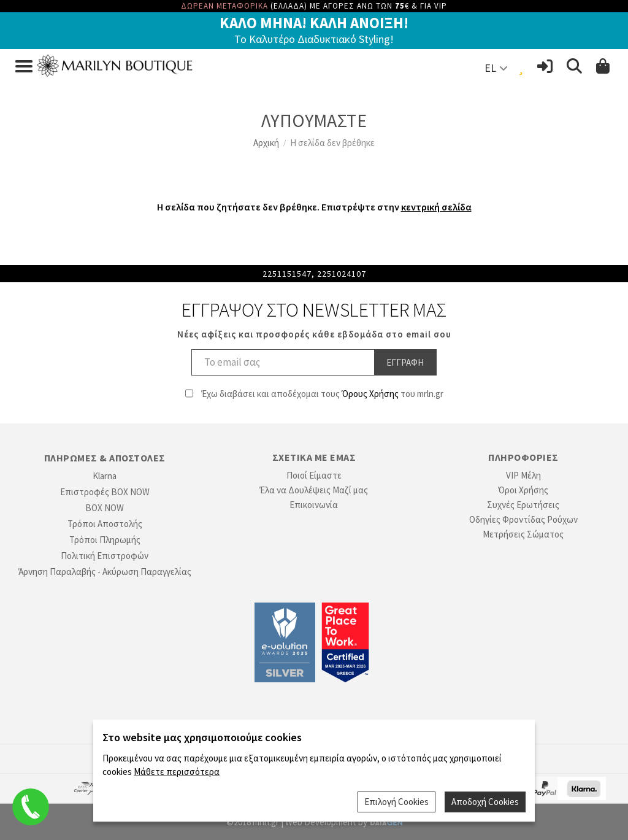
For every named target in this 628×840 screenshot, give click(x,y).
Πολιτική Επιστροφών (105, 556)
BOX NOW (105, 508)
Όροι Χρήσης (523, 490)
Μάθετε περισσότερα (177, 772)
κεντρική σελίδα (436, 207)
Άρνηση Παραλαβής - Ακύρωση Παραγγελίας (105, 572)
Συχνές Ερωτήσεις (523, 505)
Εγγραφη (405, 362)
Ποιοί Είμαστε (314, 475)
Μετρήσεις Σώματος (523, 534)
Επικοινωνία (314, 505)
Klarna (105, 476)
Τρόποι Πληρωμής (105, 540)
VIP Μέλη (523, 475)
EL (490, 68)
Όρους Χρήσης (370, 394)
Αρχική (266, 143)
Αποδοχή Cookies (485, 802)
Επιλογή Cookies (396, 802)
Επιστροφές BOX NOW (105, 492)
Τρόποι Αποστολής (105, 524)
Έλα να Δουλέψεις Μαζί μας (314, 490)
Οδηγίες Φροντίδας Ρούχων (523, 519)
